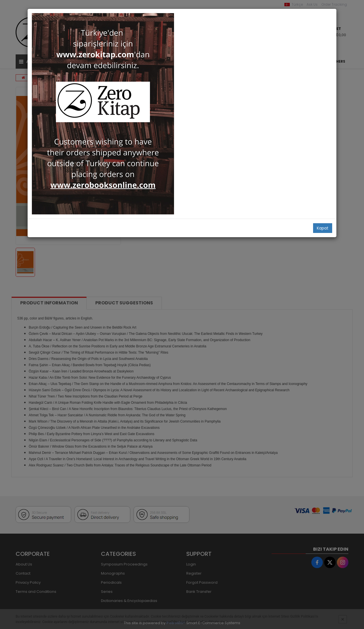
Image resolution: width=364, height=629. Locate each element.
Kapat (323, 228)
